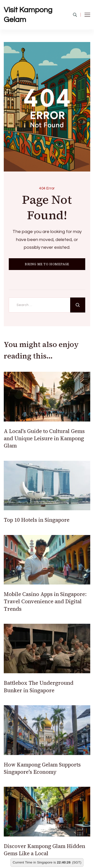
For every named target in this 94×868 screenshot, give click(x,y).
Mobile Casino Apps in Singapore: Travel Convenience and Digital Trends (45, 601)
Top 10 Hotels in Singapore (37, 520)
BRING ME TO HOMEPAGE (47, 264)
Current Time (23, 862)
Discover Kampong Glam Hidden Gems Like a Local (44, 850)
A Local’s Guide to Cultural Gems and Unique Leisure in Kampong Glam (44, 438)
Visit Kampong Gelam (28, 15)
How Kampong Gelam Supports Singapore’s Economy (42, 768)
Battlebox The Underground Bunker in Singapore (39, 686)
